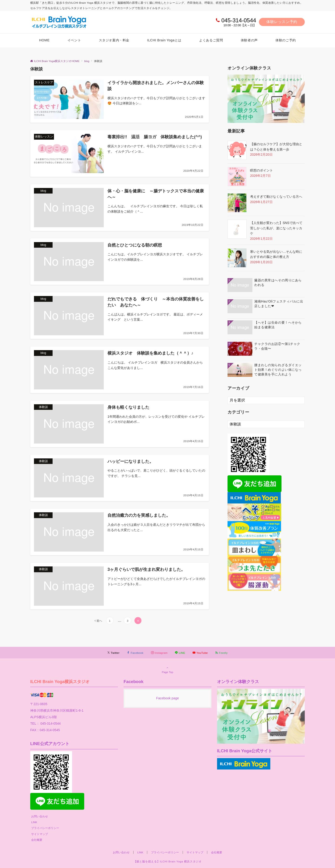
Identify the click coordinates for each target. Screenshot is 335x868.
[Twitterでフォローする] (113, 653)
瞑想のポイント (261, 170)
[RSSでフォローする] (221, 653)
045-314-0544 (239, 20)
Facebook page (167, 698)
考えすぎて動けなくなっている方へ (276, 197)
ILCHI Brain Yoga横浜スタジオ (60, 682)
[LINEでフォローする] (180, 653)
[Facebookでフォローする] (135, 653)
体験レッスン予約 (282, 22)
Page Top (167, 670)
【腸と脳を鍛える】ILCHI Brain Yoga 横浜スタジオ (168, 861)
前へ (99, 621)
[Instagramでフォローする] (159, 653)
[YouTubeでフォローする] (200, 653)
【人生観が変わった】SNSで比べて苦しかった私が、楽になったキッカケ (276, 228)
